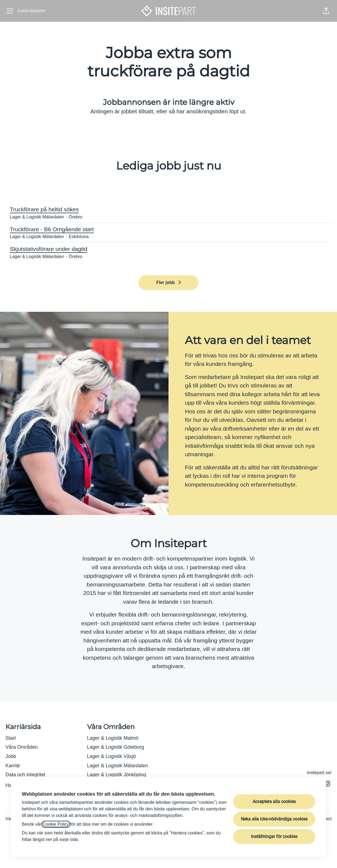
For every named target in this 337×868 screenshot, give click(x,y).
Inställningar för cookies (274, 836)
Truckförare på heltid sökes (168, 209)
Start (11, 738)
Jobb (11, 756)
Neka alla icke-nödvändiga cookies (274, 819)
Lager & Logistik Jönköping (117, 775)
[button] (326, 11)
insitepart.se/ (319, 773)
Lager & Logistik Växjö (112, 756)
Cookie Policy (56, 824)
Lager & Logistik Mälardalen (118, 766)
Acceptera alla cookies (274, 802)
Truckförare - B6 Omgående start (168, 229)
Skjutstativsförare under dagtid (168, 249)
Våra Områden (22, 747)
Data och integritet (25, 775)
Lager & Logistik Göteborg (116, 747)
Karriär (13, 766)
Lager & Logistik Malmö (113, 738)
